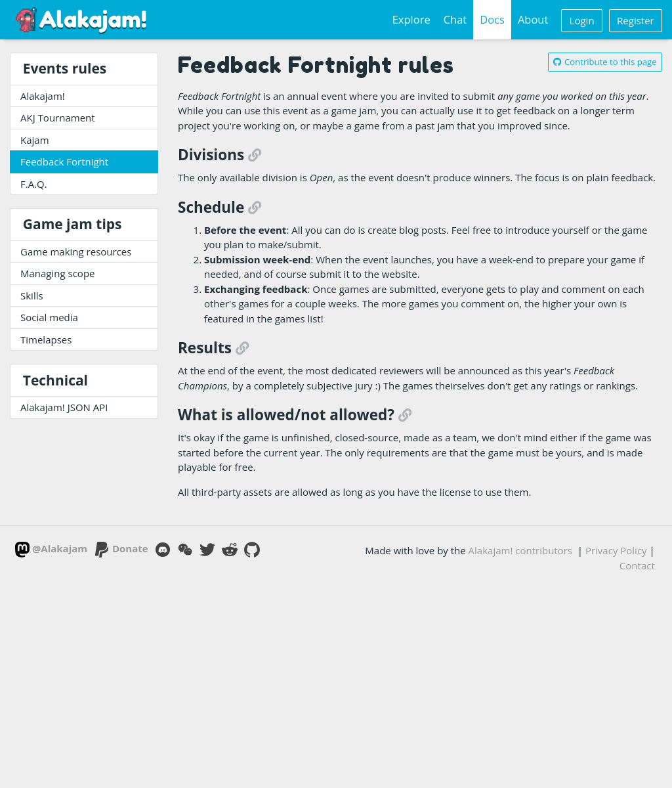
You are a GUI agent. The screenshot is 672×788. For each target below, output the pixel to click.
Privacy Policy (616, 550)
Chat (455, 19)
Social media (49, 317)
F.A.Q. (34, 184)
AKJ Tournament (58, 118)
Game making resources (76, 252)
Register (636, 20)
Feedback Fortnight (64, 162)
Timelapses (46, 339)
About (533, 19)
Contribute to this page (605, 62)
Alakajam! (43, 96)
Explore (411, 19)
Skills (32, 295)
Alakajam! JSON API (64, 407)
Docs (492, 19)
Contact (637, 565)
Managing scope (58, 273)
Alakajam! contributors (520, 550)
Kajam (35, 140)
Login (582, 20)
